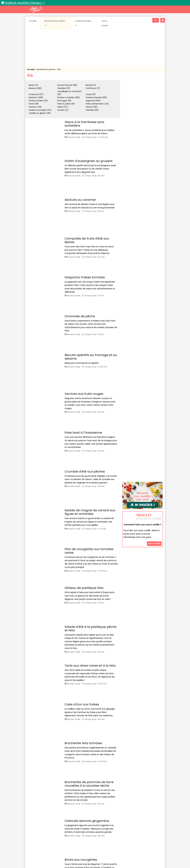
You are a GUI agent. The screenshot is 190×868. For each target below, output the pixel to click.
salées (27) (63, 107)
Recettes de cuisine (55, 23)
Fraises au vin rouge (80, 765)
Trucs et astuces (133, 825)
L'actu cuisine (105, 23)
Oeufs (139, 834)
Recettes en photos (46, 69)
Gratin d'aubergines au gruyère (89, 144)
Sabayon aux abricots (81, 786)
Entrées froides (89, 834)
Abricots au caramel (80, 165)
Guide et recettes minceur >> (25, 3)
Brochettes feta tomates (83, 498)
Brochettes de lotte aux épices (88, 658)
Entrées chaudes (71, 834)
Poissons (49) (35, 107)
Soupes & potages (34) (40, 110)
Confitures (101, 831)
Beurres (64, 831)
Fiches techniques (109, 825)
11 (62, 811)
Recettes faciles (58, 825)
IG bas (116, 834)
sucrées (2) (63, 110)
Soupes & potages (96, 836)
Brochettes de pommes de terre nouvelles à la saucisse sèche (89, 525)
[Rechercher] (156, 20)
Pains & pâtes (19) (66, 104)
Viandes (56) (92, 110)
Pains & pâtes (152, 834)
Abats (35, 831)
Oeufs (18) (34, 104)
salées (69, 836)
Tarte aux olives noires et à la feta (90, 452)
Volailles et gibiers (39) (40, 113)
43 (83, 811)
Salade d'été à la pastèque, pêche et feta (91, 423)
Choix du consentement (127, 860)
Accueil (33, 21)
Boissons (76, 831)
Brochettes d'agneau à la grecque (91, 704)
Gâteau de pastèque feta (84, 399)
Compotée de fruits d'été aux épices (87, 185)
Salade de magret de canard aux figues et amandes (90, 348)
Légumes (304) (93, 101)
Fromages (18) (64, 101)
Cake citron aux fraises (82, 477)
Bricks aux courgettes (81, 573)
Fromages (105, 834)
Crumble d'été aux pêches (85, 325)
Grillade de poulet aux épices (87, 619)
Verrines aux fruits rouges (84, 276)
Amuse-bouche (49, 831)
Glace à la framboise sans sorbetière (84, 124)
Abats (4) (33, 85)
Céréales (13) (64, 88)
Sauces (80, 836)
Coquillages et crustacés (136, 831)
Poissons (58, 836)
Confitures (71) (93, 88)
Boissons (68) (35, 88)
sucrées (112, 836)
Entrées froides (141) (38, 101)
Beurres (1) (91, 85)
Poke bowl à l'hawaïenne (83, 300)
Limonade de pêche (80, 233)
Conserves (115, 831)
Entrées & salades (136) (69, 97)
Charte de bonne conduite (137, 857)
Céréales (88, 831)
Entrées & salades (51, 834)
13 (72, 811)
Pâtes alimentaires (41, 836)
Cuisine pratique (83, 23)
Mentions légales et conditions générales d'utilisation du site (94, 857)
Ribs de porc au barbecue (84, 597)
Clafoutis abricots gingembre (87, 551)
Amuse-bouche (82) (67, 85)
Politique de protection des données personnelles (89, 860)
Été (59, 69)
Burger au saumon (79, 747)
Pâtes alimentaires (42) (97, 104)
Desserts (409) (36, 97)
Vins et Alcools (138, 836)
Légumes (128, 834)
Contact (60, 857)
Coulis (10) (91, 94)
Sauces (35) (92, 107)
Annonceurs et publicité (41, 857)
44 (89, 811)
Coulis (154, 831)
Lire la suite (154, 384)
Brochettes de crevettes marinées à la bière (90, 681)
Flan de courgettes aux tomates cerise (89, 373)
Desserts (34, 834)
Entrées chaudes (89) (96, 97)
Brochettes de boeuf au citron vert (91, 726)
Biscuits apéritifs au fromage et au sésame (91, 259)
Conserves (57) (36, 94)
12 (67, 811)
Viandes (124, 836)
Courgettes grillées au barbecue (89, 637)
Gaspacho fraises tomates (85, 208)
